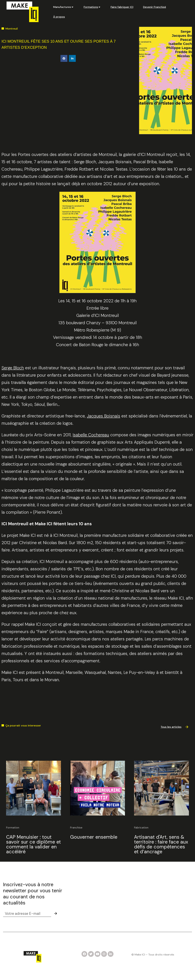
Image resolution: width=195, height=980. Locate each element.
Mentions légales (97, 974)
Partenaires (150, 901)
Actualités (150, 893)
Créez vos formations (83, 909)
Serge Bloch (13, 368)
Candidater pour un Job (85, 885)
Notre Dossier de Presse (85, 893)
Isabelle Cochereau (91, 435)
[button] (64, 58)
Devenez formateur (82, 901)
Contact (148, 885)
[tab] (64, 7)
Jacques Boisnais (104, 416)
